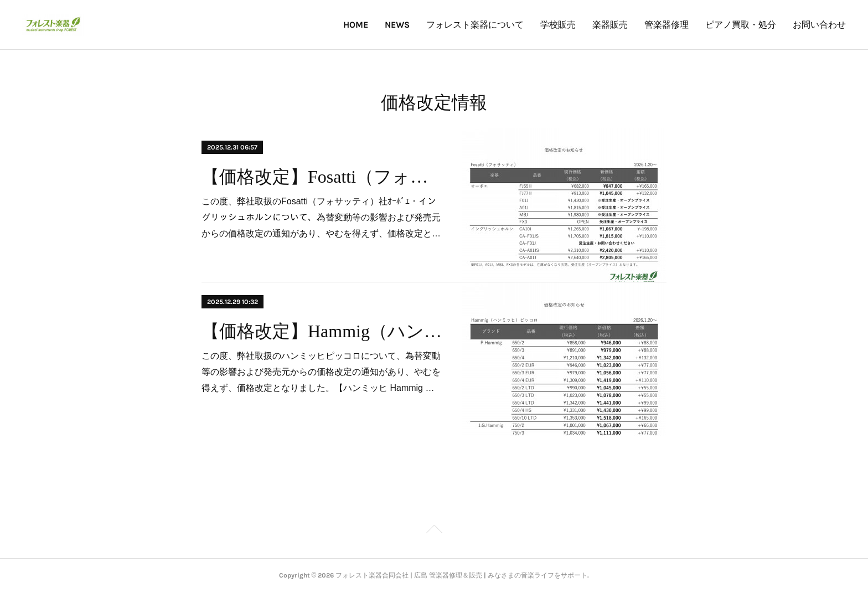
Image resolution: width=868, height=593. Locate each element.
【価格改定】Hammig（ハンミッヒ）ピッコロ (322, 331)
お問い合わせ (819, 25)
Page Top (434, 531)
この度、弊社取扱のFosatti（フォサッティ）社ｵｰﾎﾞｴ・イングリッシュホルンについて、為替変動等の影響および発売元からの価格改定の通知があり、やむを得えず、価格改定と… (321, 217)
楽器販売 (610, 25)
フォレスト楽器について (475, 25)
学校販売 (558, 25)
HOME (356, 25)
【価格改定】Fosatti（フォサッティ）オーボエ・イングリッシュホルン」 (322, 177)
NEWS (397, 25)
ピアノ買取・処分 (741, 25)
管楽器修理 (666, 25)
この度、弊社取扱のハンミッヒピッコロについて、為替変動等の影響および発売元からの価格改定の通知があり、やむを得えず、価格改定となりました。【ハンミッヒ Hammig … (321, 372)
